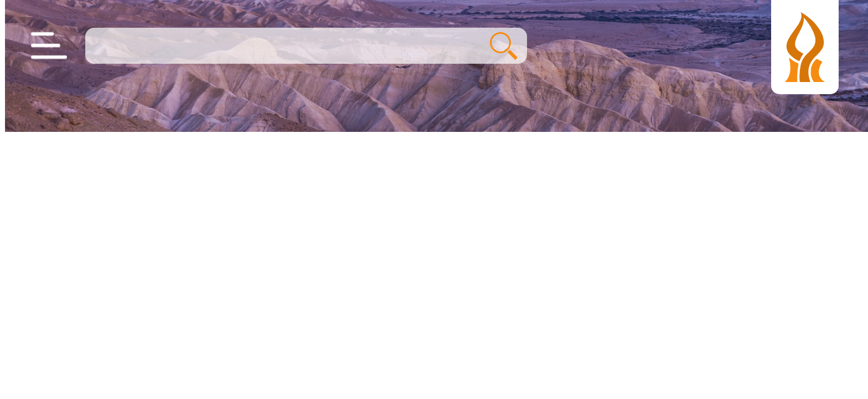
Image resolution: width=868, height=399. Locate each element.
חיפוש (499, 46)
